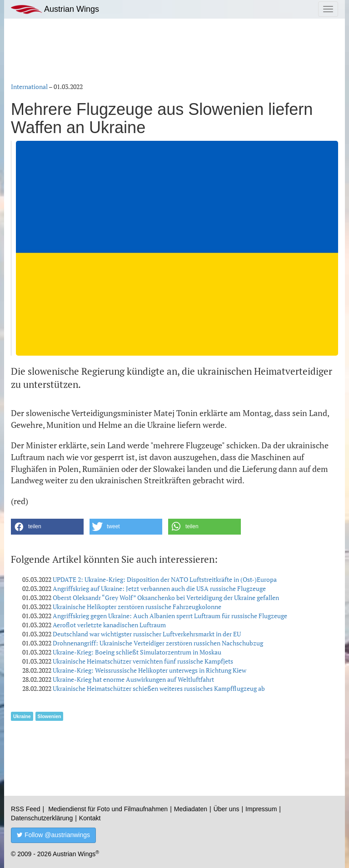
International (29, 87)
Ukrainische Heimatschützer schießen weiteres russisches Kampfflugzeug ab (159, 688)
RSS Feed (26, 809)
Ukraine (22, 716)
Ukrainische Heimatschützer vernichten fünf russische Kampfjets (143, 661)
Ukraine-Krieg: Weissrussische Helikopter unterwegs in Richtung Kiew (150, 670)
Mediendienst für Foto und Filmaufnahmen (108, 809)
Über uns (227, 809)
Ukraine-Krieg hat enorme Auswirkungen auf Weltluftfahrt (133, 679)
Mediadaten (191, 809)
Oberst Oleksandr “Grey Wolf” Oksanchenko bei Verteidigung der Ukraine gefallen (166, 598)
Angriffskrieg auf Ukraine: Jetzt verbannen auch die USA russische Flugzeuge (159, 588)
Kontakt (90, 818)
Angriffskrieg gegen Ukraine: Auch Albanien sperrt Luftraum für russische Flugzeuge (170, 616)
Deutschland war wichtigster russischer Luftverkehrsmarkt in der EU (147, 634)
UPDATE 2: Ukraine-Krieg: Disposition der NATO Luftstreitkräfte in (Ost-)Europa (165, 579)
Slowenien (50, 716)
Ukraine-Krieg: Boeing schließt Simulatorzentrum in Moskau (137, 652)
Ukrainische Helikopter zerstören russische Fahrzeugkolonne (137, 607)
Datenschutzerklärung (42, 818)
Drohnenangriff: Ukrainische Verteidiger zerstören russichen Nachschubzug (158, 643)
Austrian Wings (55, 9)
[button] (47, 527)
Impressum (261, 809)
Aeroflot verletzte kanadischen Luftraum (109, 625)
